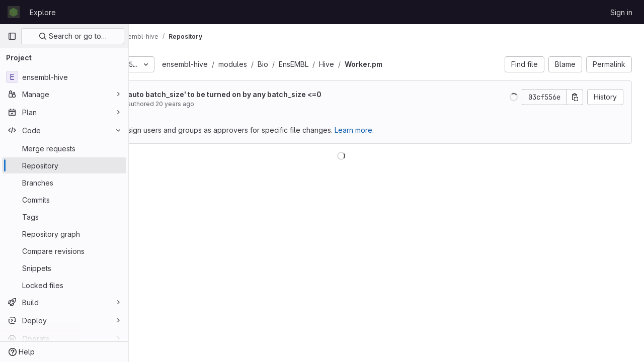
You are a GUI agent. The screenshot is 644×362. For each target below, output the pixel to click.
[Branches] (64, 183)
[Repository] (64, 165)
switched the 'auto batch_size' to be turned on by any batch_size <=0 (291, 94)
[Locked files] (64, 285)
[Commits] (64, 200)
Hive (418, 64)
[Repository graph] (64, 234)
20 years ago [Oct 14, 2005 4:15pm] (266, 104)
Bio (354, 64)
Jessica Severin (193, 104)
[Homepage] (14, 12)
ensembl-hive (276, 64)
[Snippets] (64, 268)
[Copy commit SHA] (575, 97)
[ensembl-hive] (64, 77)
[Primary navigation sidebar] (12, 36)
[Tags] (64, 217)
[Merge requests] (64, 148)
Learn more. (445, 130)
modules (324, 64)
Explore (43, 12)
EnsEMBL (385, 64)
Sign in (621, 12)
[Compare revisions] (64, 251)
